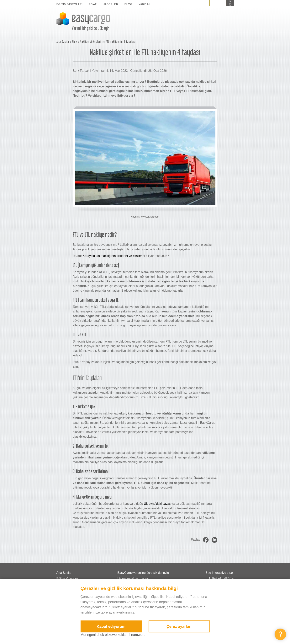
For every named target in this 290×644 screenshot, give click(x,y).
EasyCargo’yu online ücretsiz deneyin (143, 573)
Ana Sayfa (63, 42)
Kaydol (218, 3)
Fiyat (92, 4)
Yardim (144, 4)
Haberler (111, 4)
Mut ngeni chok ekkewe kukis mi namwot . (113, 635)
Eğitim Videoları (70, 4)
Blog (129, 4)
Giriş (203, 3)
